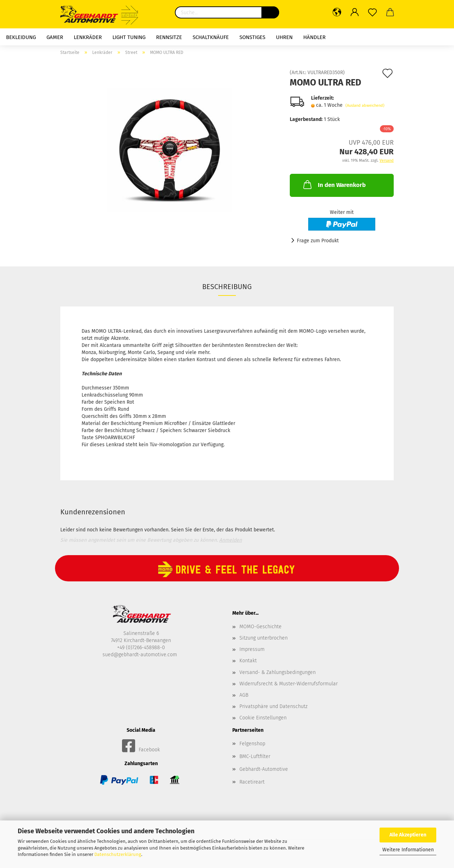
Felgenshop (252, 744)
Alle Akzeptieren (408, 835)
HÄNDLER (314, 37)
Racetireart (252, 782)
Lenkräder (88, 37)
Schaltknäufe (211, 37)
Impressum (252, 649)
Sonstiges (252, 37)
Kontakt (248, 661)
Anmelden (231, 540)
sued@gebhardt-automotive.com (140, 655)
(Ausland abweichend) (365, 106)
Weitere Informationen (408, 850)
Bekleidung (21, 37)
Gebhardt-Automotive (264, 769)
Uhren (284, 37)
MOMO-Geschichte (261, 627)
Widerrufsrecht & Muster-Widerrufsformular (289, 684)
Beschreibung (227, 287)
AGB (244, 695)
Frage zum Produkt (318, 241)
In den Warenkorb (334, 184)
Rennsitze (169, 37)
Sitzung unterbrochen (264, 638)
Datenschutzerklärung (118, 854)
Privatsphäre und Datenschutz (273, 706)
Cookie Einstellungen (263, 718)
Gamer (55, 37)
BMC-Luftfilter (255, 756)
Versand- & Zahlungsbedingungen (278, 672)
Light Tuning (129, 37)
